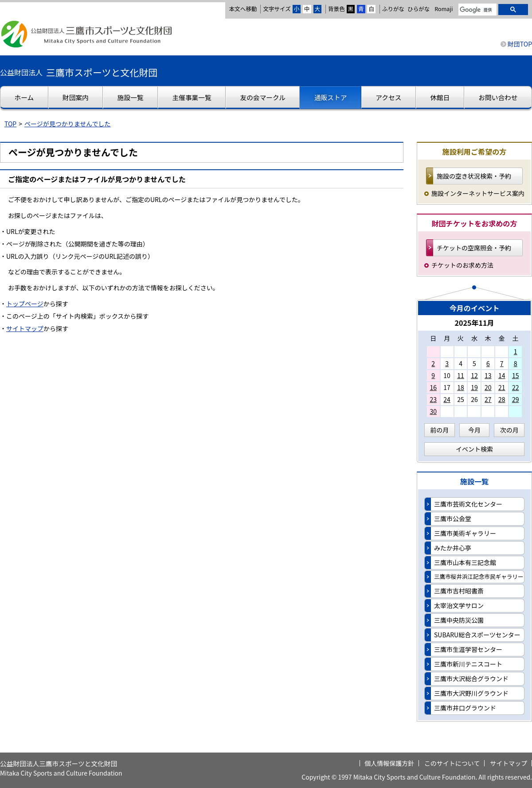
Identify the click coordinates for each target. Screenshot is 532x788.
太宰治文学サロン (459, 605)
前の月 (439, 430)
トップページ (25, 304)
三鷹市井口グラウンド (465, 708)
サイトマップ (25, 328)
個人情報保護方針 (389, 763)
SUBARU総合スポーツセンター (477, 635)
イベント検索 (474, 449)
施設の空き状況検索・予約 (474, 176)
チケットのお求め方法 (462, 265)
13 (488, 375)
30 (433, 411)
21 (502, 387)
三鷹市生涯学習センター (468, 649)
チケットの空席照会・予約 (474, 248)
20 (488, 387)
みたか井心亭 (453, 548)
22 (516, 387)
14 (502, 375)
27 (488, 399)
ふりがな (393, 9)
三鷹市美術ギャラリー (465, 533)
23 (433, 399)
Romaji (444, 9)
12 (474, 375)
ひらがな (419, 9)
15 (516, 375)
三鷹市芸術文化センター (468, 504)
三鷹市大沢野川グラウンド (471, 693)
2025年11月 (474, 323)
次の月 (509, 430)
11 (461, 375)
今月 (474, 430)
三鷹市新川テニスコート (468, 664)
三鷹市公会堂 (453, 519)
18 (461, 387)
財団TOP (520, 44)
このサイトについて (452, 763)
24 (447, 399)
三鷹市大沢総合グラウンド (471, 679)
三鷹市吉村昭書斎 (459, 591)
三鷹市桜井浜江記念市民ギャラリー (479, 576)
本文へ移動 (243, 9)
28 (502, 399)
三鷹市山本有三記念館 (465, 562)
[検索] (477, 10)
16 (433, 387)
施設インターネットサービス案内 (478, 193)
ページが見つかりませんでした (68, 124)
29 (516, 399)
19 (474, 387)
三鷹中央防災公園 (459, 620)
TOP (10, 124)
